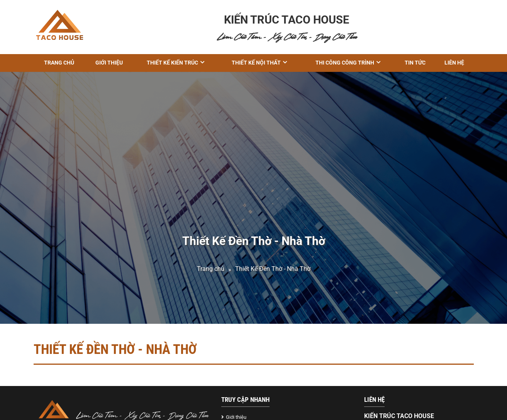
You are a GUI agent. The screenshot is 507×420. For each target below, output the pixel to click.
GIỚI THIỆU (109, 63)
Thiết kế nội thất (256, 63)
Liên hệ (454, 63)
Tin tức (415, 63)
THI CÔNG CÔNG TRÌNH (345, 63)
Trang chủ (59, 63)
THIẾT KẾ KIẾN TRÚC (172, 63)
